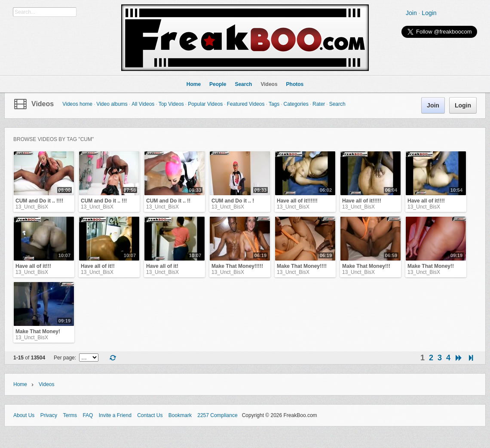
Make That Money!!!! (302, 266)
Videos (43, 104)
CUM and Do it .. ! (233, 201)
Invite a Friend (115, 415)
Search (337, 104)
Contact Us (150, 415)
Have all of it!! (98, 266)
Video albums (112, 104)
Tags (274, 104)
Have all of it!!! (33, 266)
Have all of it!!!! (426, 201)
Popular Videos (205, 104)
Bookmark (180, 415)
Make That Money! (38, 331)
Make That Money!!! (366, 266)
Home (20, 384)
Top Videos (171, 104)
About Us (24, 415)
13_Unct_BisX (32, 207)
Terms (70, 415)
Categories (296, 104)
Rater (319, 104)
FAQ (88, 415)
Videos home (77, 104)
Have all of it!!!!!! (297, 201)
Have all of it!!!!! (362, 201)
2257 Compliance (217, 415)
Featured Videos (246, 104)
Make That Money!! (431, 266)
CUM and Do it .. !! (168, 201)
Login (429, 13)
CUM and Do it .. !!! (104, 201)
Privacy (49, 415)
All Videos (143, 104)
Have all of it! (162, 266)
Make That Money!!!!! (237, 266)
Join (411, 13)
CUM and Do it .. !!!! (39, 201)
